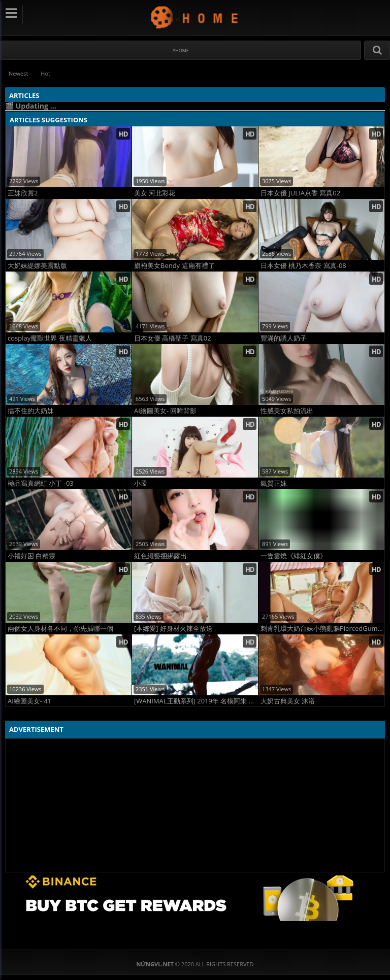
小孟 (141, 483)
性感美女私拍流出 (287, 411)
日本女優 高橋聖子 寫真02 (173, 338)
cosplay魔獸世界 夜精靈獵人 (50, 338)
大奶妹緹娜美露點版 (37, 266)
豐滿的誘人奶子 (284, 338)
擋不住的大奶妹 (31, 411)
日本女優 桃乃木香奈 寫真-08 (303, 266)
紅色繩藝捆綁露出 (160, 556)
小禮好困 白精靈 (31, 556)
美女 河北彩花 (155, 193)
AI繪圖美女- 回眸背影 (165, 411)
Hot (45, 73)
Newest (18, 73)
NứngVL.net (195, 17)
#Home (181, 50)
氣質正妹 (274, 483)
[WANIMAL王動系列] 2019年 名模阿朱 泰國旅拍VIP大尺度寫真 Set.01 (196, 701)
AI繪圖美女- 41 (29, 701)
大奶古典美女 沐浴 (288, 701)
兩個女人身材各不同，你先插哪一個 (60, 629)
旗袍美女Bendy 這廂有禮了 (174, 266)
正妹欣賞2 (23, 193)
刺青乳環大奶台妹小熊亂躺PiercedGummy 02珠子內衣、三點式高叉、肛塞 (322, 629)
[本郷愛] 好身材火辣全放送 (173, 629)
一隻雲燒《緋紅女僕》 (294, 556)
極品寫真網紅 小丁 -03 (41, 483)
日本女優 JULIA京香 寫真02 (300, 193)
